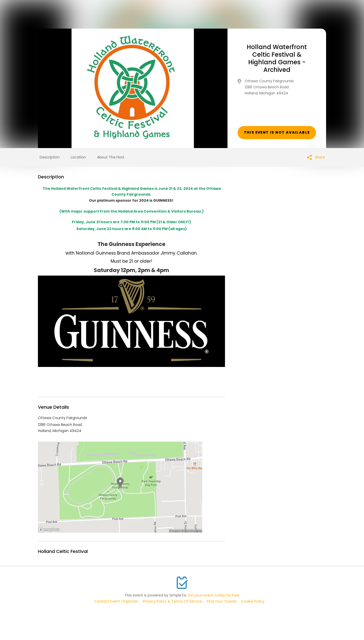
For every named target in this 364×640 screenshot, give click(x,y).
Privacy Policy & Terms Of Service (173, 601)
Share (316, 157)
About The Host (111, 157)
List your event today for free (214, 595)
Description (50, 157)
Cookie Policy (253, 601)
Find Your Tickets (222, 601)
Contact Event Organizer (116, 601)
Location (78, 157)
